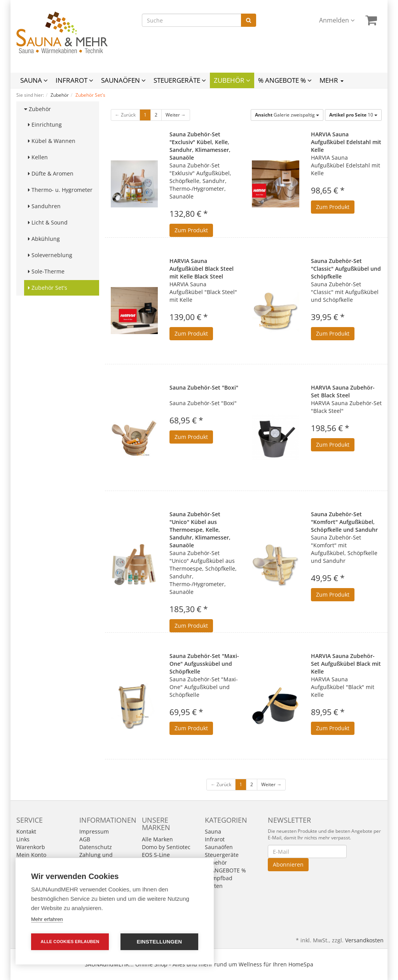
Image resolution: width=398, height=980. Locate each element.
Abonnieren (288, 864)
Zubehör (232, 80)
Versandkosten (364, 940)
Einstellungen (160, 942)
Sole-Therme (46, 271)
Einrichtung (45, 124)
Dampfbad (219, 878)
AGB (85, 839)
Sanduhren (44, 206)
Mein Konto (31, 855)
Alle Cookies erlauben (70, 942)
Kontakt (26, 831)
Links (23, 839)
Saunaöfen (123, 80)
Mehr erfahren (47, 919)
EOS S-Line (156, 855)
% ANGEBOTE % (285, 80)
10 (353, 115)
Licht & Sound (48, 222)
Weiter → (176, 115)
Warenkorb (31, 847)
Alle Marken (157, 839)
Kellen (38, 157)
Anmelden (337, 20)
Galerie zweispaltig (287, 115)
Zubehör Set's (48, 288)
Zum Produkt (191, 230)
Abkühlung (44, 239)
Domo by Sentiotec (166, 847)
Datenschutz (96, 847)
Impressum (94, 831)
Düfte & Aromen (51, 173)
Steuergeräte (180, 80)
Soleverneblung (50, 255)
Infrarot (74, 80)
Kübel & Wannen (52, 141)
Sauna (34, 80)
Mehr (332, 80)
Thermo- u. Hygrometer (60, 190)
